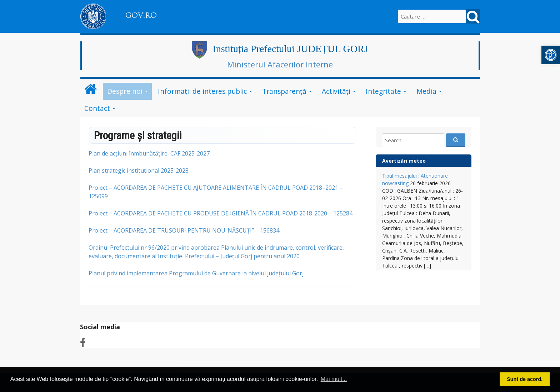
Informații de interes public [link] (202, 91)
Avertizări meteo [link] (404, 161)
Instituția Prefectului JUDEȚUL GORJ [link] (290, 49)
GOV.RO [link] (141, 15)
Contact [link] (97, 108)
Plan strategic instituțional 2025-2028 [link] (139, 170)
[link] (551, 55)
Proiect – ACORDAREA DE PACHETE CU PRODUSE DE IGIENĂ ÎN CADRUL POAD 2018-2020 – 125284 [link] (221, 213)
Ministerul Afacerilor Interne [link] (280, 64)
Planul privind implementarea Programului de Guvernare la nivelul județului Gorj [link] (196, 273)
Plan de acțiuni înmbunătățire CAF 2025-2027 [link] (149, 153)
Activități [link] (336, 91)
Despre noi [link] (125, 91)
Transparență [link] (284, 91)
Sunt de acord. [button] (525, 379)
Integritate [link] (383, 91)
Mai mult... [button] (334, 379)
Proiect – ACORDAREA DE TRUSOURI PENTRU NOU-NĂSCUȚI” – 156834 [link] (184, 230)
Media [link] (426, 91)
